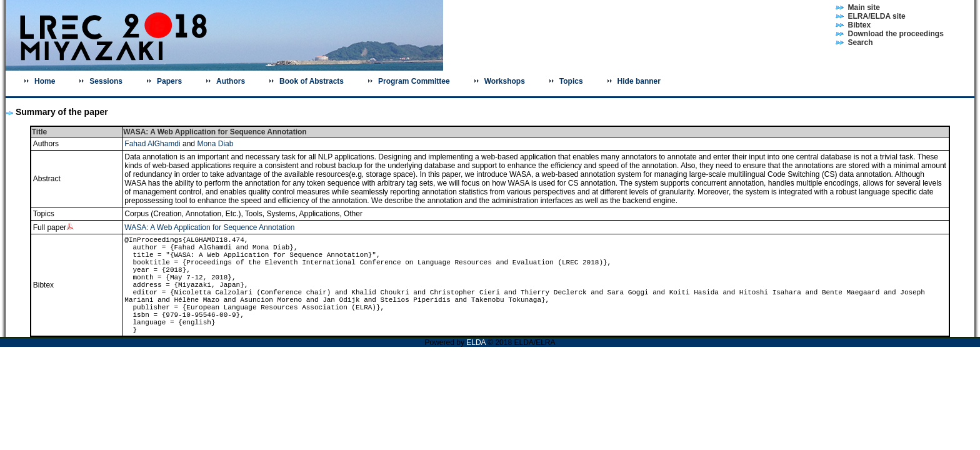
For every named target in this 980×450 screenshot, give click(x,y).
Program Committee (414, 81)
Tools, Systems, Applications (292, 214)
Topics (571, 81)
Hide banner (639, 81)
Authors (231, 81)
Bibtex (860, 25)
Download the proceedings (896, 34)
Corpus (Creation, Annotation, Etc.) (182, 214)
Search (861, 42)
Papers (169, 81)
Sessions (106, 81)
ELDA (477, 342)
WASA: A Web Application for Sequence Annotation (209, 227)
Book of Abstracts (312, 81)
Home (45, 81)
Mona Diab (215, 144)
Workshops (505, 81)
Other (353, 214)
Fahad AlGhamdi (152, 144)
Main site (864, 7)
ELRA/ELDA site (877, 16)
